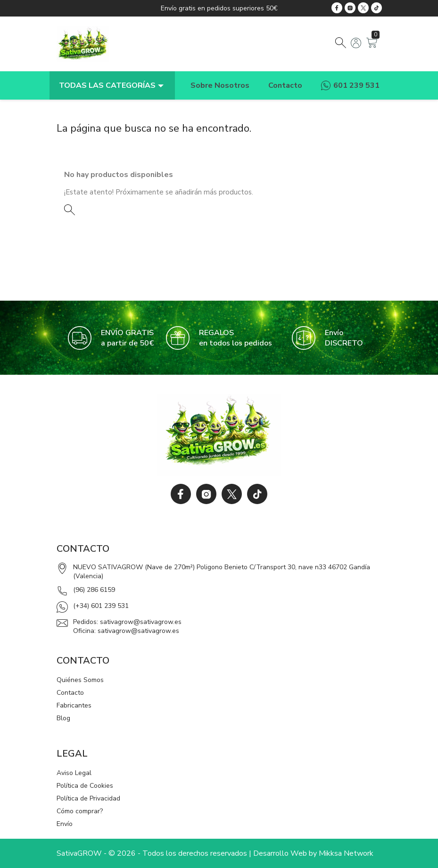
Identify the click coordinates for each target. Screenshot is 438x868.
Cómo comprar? (80, 811)
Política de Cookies (85, 786)
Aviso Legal (74, 773)
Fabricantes (74, 705)
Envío (65, 824)
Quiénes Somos (80, 680)
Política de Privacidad (88, 798)
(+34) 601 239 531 (101, 606)
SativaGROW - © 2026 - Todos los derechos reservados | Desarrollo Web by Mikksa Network (215, 853)
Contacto (70, 693)
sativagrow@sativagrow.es (141, 622)
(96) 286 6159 (94, 590)
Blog (63, 718)
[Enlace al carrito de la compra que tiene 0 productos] (372, 46)
